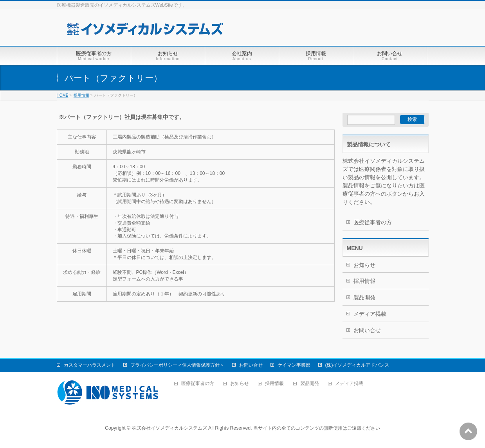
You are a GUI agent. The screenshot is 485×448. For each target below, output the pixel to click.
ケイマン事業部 (294, 365)
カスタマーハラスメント (90, 365)
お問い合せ (367, 330)
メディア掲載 (370, 314)
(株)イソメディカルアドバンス (357, 365)
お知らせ (364, 265)
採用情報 (81, 95)
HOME (63, 95)
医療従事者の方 (373, 222)
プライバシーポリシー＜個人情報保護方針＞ (177, 365)
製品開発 (364, 297)
